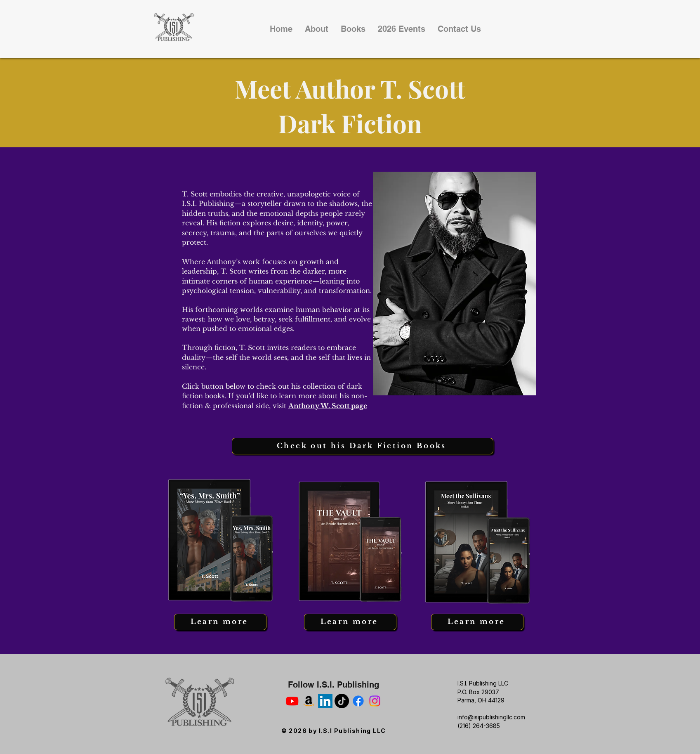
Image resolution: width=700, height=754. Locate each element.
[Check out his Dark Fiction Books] (363, 446)
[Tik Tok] (342, 701)
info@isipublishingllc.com (491, 717)
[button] (353, 29)
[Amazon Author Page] (309, 701)
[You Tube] (292, 701)
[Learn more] (220, 622)
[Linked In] (325, 701)
